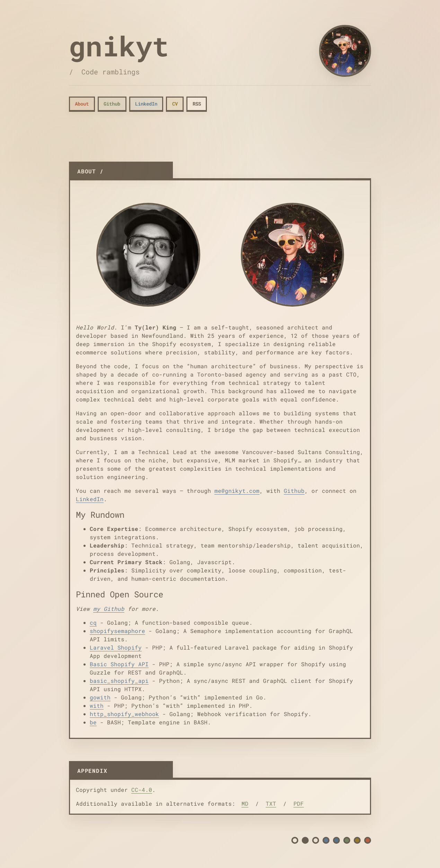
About (82, 104)
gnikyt (119, 46)
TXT (271, 803)
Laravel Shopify (116, 647)
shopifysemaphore (117, 631)
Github (112, 104)
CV (175, 104)
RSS (197, 104)
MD (245, 803)
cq (93, 622)
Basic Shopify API (119, 664)
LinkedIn (146, 104)
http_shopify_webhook (124, 714)
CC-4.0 (142, 790)
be (93, 722)
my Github (109, 609)
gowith (100, 697)
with (97, 706)
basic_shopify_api (119, 681)
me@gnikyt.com (237, 491)
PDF (299, 803)
